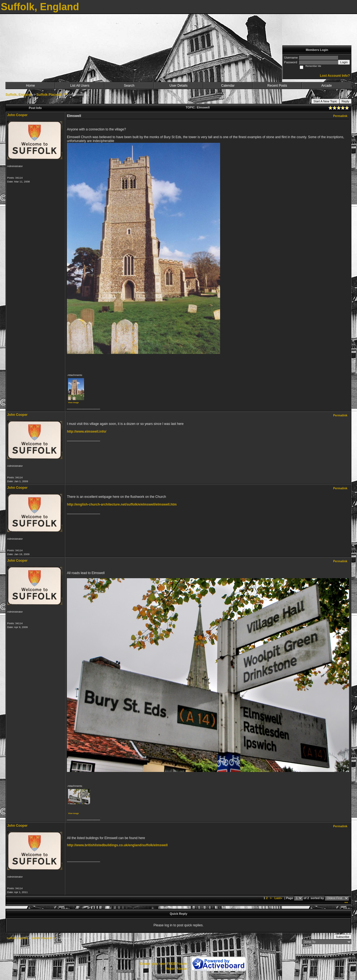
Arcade (326, 86)
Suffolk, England (19, 95)
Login (344, 62)
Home (31, 86)
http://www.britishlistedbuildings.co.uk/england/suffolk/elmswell (117, 845)
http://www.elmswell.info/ (87, 432)
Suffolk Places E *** (52, 95)
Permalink (340, 116)
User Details (178, 86)
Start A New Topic (325, 101)
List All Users (80, 86)
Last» (279, 898)
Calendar (228, 86)
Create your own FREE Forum (163, 964)
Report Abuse (176, 969)
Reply (345, 101)
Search (129, 86)
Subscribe (343, 937)
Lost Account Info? (335, 76)
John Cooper (17, 115)
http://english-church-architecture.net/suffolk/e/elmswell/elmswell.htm (122, 504)
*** (346, 903)
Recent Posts (277, 86)
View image (73, 402)
